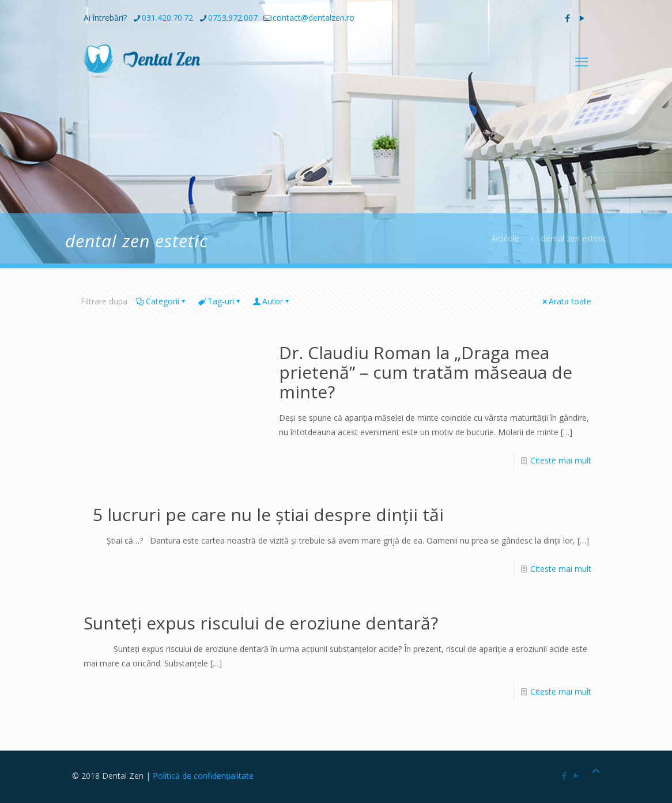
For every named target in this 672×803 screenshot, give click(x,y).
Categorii (162, 301)
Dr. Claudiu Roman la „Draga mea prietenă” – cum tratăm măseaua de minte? (426, 372)
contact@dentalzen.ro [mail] (314, 18)
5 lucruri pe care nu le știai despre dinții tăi (264, 514)
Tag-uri (220, 301)
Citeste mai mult (561, 460)
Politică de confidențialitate (203, 776)
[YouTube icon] (582, 18)
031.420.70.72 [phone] (167, 18)
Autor (272, 301)
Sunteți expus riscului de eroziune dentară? (261, 623)
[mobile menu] (582, 61)
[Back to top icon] (596, 770)
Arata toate (566, 301)
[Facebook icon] (567, 18)
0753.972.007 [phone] (233, 18)
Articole (505, 238)
